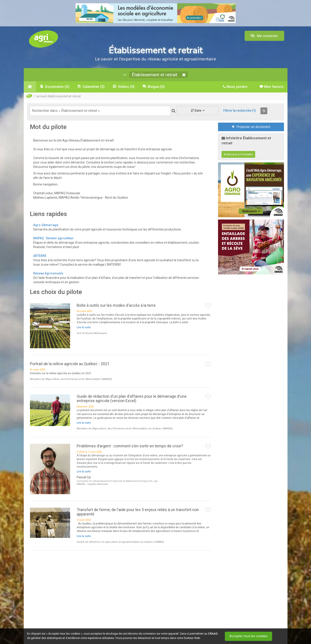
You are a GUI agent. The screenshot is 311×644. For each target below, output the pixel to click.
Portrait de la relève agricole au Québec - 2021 (70, 364)
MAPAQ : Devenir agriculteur (54, 238)
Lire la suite (84, 327)
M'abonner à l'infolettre (238, 154)
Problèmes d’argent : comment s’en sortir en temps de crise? (130, 446)
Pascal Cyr (84, 477)
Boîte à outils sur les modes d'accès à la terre (116, 305)
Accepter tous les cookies (249, 636)
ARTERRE (40, 256)
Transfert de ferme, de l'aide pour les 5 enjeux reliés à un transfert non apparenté (138, 512)
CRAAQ (213, 634)
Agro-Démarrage (46, 225)
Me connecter (263, 36)
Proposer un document (251, 127)
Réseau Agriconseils (48, 273)
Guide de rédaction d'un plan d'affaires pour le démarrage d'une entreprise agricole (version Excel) (132, 398)
